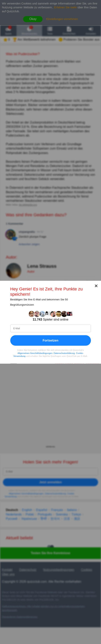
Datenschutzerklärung (64, 353)
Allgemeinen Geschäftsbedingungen (35, 353)
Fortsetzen (51, 340)
